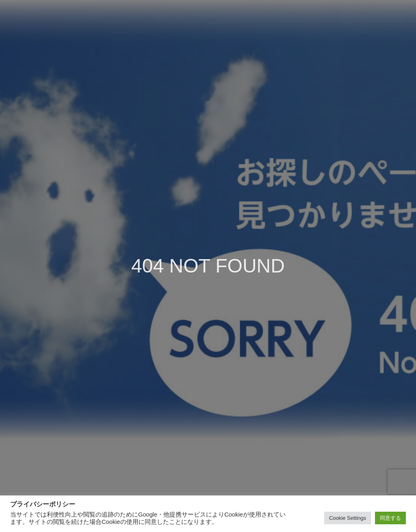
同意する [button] (390, 518)
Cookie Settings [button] (348, 518)
